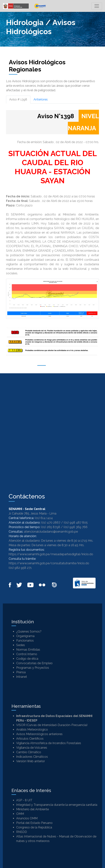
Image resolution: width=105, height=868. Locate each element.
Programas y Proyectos (33, 668)
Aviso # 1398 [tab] (18, 99)
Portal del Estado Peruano (34, 823)
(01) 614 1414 (44, 518)
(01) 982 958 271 (20, 568)
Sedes (21, 645)
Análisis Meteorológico (32, 730)
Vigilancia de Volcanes (32, 748)
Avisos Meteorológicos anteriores (39, 734)
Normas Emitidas (28, 650)
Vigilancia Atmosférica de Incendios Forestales (49, 743)
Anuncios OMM (27, 818)
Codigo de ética (27, 659)
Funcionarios (25, 641)
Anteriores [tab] (41, 99)
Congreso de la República (34, 827)
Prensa (21, 672)
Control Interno (27, 654)
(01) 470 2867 (51, 523)
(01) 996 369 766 (75, 527)
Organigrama (25, 636)
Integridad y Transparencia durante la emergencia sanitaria (57, 805)
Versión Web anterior (31, 761)
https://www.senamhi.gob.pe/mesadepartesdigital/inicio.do (51, 554)
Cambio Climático (29, 752)
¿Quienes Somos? (29, 631)
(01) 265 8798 (51, 527)
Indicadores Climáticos (32, 757)
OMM (20, 814)
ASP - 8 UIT (24, 800)
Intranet (22, 677)
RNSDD (22, 832)
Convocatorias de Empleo (34, 663)
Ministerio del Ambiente (33, 809)
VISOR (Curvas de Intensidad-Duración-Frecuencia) (52, 725)
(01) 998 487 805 (76, 523)
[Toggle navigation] (97, 6)
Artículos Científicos (30, 739)
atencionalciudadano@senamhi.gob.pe (51, 532)
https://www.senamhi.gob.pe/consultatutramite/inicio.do (49, 563)
